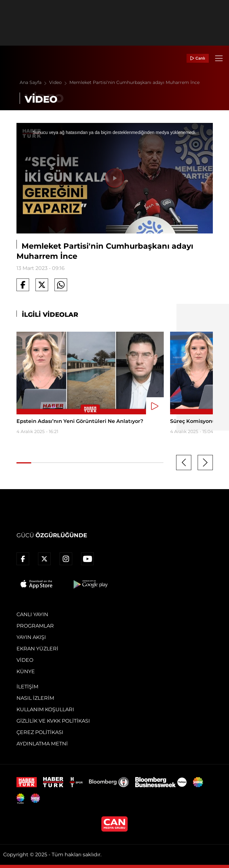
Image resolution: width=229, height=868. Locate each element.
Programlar (35, 626)
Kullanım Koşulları (45, 709)
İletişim (27, 687)
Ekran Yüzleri (37, 649)
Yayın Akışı (31, 637)
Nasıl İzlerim (35, 698)
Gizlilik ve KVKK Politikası (53, 721)
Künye (26, 671)
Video (59, 82)
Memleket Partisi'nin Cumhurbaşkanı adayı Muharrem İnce (134, 82)
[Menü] (219, 58)
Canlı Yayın (32, 614)
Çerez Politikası (40, 732)
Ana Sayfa (34, 82)
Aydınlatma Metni (42, 744)
